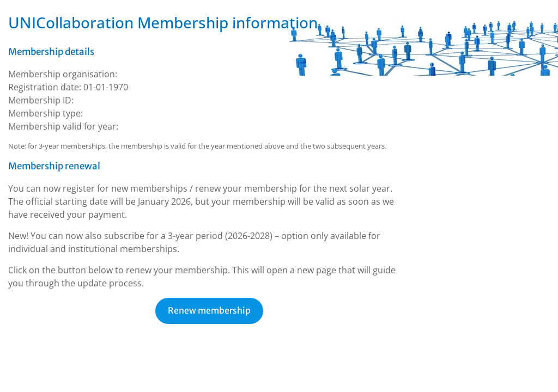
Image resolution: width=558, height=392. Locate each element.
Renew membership (209, 311)
